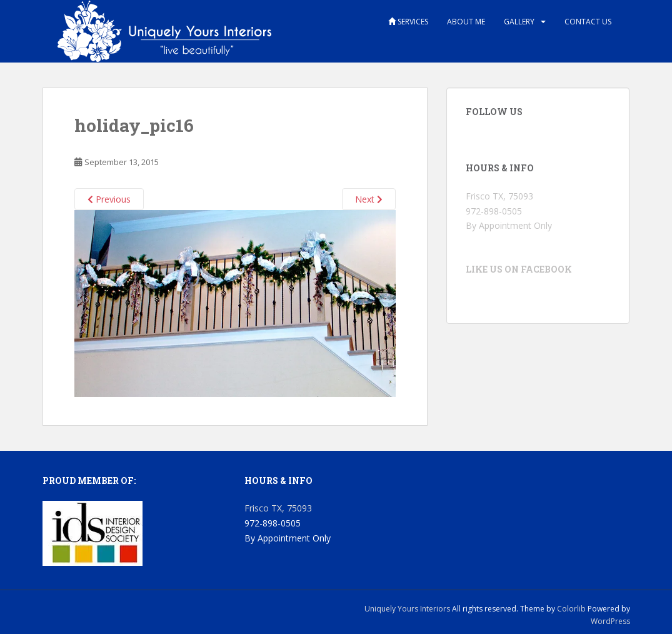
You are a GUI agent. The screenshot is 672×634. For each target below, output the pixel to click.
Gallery (519, 22)
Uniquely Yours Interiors (407, 609)
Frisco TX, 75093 (499, 196)
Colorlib (571, 609)
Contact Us (588, 22)
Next (369, 199)
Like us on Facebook (519, 269)
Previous (109, 199)
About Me (466, 22)
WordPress (610, 621)
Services (408, 22)
